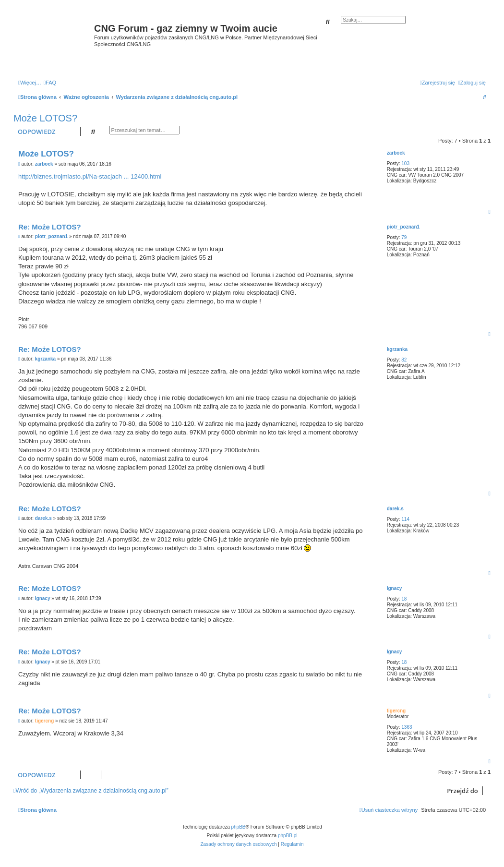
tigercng (396, 711)
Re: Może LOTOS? (50, 227)
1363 (407, 727)
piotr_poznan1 (403, 227)
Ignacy (395, 588)
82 (404, 360)
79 (404, 237)
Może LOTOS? (45, 118)
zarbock (396, 153)
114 (405, 519)
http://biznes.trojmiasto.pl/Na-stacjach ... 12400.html (90, 176)
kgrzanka (397, 349)
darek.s (395, 509)
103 (405, 163)
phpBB (239, 827)
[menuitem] (50, 83)
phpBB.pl (288, 836)
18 (404, 599)
